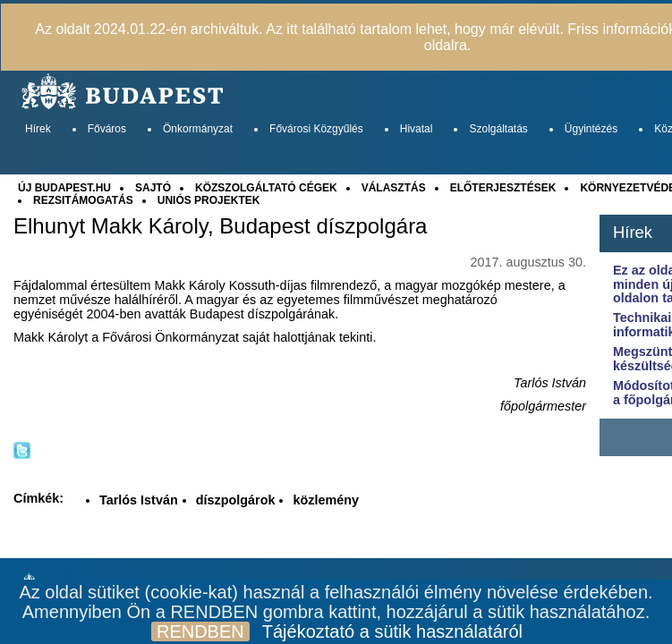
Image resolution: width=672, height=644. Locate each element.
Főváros (107, 129)
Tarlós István (139, 500)
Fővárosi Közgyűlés (316, 129)
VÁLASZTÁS (394, 188)
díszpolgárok (236, 500)
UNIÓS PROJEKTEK (209, 200)
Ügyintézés (591, 129)
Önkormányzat (198, 129)
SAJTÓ (153, 188)
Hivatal (417, 129)
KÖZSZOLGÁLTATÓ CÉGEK (266, 188)
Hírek (38, 129)
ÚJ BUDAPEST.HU (64, 188)
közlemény (326, 500)
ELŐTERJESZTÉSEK (503, 188)
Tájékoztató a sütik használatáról (392, 631)
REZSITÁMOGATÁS (83, 200)
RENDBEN (200, 631)
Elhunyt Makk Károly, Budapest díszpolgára (220, 226)
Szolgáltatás (498, 129)
